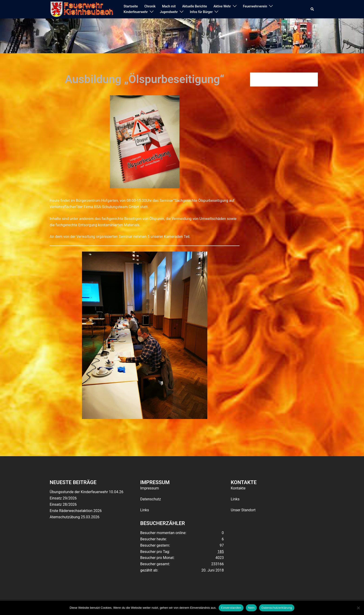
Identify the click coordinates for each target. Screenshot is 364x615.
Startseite (131, 6)
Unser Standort (243, 510)
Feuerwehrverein (255, 6)
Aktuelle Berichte (195, 6)
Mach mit (169, 6)
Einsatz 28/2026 (63, 504)
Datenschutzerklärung (277, 608)
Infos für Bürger (201, 12)
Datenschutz (151, 499)
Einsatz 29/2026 (63, 498)
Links (145, 510)
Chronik (150, 6)
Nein (251, 608)
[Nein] (358, 608)
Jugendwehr (169, 12)
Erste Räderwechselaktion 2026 (76, 511)
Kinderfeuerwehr (136, 12)
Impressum (150, 488)
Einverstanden (231, 608)
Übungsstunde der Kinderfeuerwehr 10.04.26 (86, 492)
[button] (312, 9)
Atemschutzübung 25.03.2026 (75, 517)
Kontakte (238, 488)
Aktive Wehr (222, 6)
